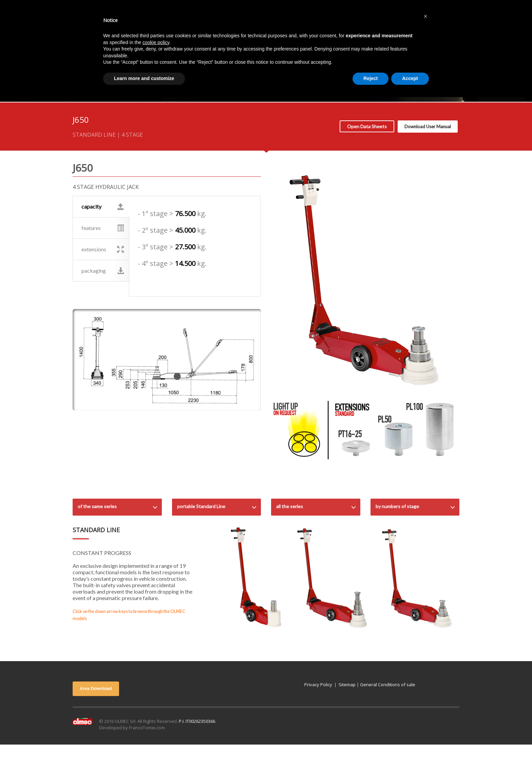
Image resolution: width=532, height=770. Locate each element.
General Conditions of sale (388, 685)
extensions (103, 249)
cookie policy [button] (156, 42)
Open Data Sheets (367, 126)
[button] (425, 16)
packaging (103, 271)
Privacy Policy (318, 685)
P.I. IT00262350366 (197, 721)
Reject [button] (370, 78)
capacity (103, 207)
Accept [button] (410, 78)
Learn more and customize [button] (144, 78)
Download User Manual (428, 127)
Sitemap (347, 685)
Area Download (96, 688)
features (103, 228)
